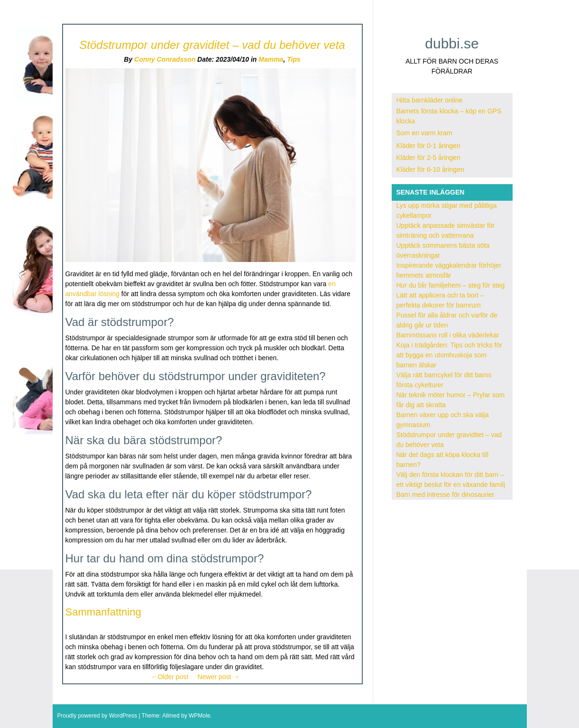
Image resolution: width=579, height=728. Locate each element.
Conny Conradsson (165, 59)
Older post (170, 677)
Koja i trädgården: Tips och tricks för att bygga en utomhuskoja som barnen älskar (449, 355)
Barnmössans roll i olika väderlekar (448, 335)
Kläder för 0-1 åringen (428, 146)
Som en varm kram (424, 133)
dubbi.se (452, 43)
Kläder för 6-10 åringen (430, 169)
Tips (294, 59)
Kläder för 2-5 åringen (428, 158)
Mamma (271, 59)
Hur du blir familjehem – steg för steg (451, 285)
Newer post (219, 677)
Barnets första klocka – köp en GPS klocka (449, 116)
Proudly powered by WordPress (97, 716)
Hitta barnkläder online (430, 100)
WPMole (199, 716)
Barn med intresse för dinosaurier (446, 495)
